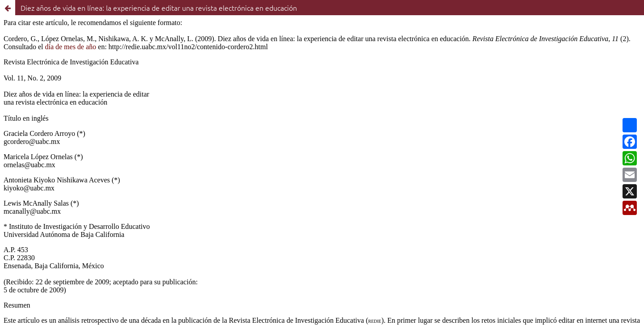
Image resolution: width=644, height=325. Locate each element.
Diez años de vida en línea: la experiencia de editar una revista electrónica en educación (159, 8)
